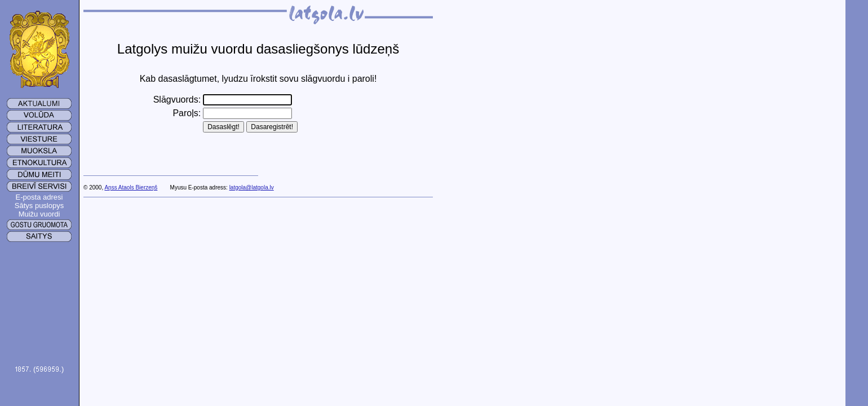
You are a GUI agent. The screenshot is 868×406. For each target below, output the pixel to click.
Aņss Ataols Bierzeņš (131, 187)
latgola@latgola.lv (252, 187)
